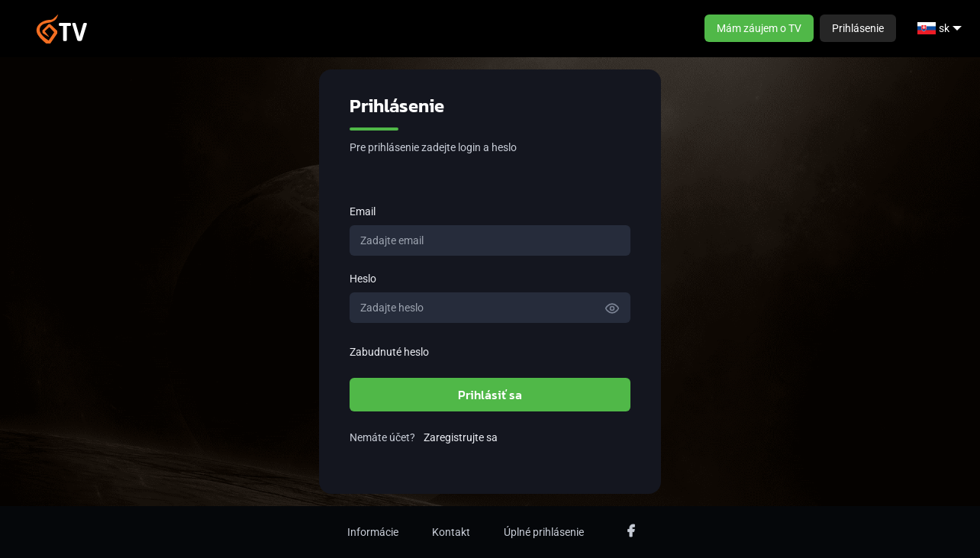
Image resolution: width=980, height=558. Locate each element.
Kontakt (451, 532)
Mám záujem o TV (759, 28)
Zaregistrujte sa (461, 437)
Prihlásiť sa (490, 395)
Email (363, 211)
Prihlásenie (858, 28)
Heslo (363, 279)
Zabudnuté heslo (389, 352)
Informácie (373, 532)
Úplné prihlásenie (544, 532)
